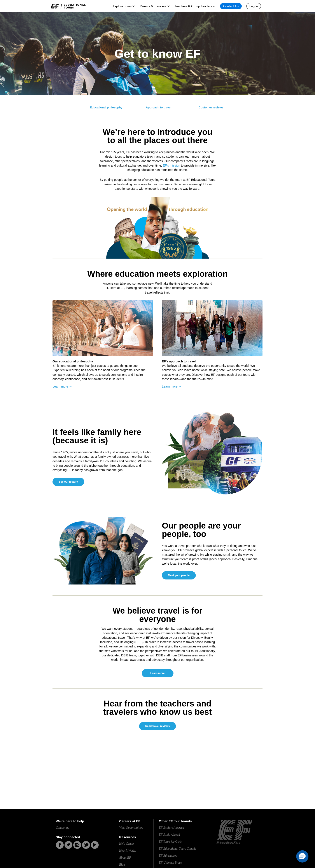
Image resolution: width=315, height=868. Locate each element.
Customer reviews (211, 107)
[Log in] (254, 6)
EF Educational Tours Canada (178, 849)
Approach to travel (159, 107)
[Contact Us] (231, 6)
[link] (68, 6)
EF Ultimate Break (170, 863)
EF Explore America (171, 828)
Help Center (127, 844)
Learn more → (62, 386)
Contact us (62, 828)
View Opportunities (131, 828)
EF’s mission (171, 165)
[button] (302, 856)
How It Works (128, 851)
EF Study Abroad (169, 835)
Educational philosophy (106, 107)
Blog (122, 865)
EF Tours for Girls (170, 842)
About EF (125, 858)
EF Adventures (168, 856)
